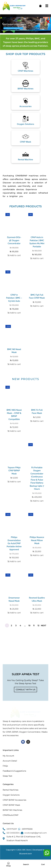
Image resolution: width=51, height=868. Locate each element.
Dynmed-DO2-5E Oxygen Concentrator (14, 240)
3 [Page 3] (16, 625)
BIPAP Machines (25, 89)
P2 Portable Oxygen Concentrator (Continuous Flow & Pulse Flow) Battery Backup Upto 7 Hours (37, 478)
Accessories (25, 106)
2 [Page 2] (11, 625)
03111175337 (12, 829)
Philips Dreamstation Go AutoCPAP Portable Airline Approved (14, 543)
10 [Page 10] (29, 625)
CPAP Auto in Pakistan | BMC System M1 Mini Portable (37, 242)
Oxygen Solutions (26, 124)
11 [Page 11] (34, 625)
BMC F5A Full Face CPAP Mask (37, 296)
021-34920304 (13, 833)
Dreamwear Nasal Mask (14, 599)
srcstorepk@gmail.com (36, 833)
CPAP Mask (25, 142)
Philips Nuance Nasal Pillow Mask (37, 540)
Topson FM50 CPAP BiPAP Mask (14, 471)
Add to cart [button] (14, 255)
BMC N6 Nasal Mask (14, 351)
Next (44, 625)
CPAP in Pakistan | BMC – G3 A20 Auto (14, 298)
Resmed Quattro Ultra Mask (37, 599)
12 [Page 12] (38, 625)
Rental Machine (25, 160)
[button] (3, 24)
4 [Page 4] (20, 625)
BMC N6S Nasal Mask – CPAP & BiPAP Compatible (14, 415)
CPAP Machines (26, 71)
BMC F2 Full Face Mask (37, 412)
